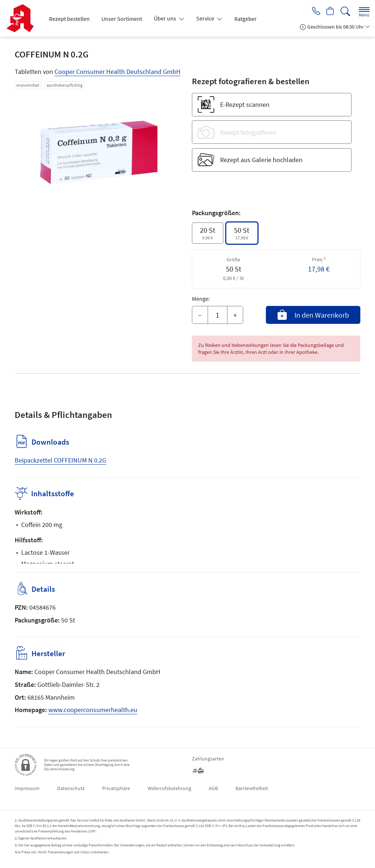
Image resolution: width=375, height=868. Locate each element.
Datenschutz (71, 788)
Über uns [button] (166, 18)
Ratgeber (246, 19)
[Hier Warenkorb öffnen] (329, 12)
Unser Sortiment (122, 19)
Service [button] (206, 18)
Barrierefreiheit (252, 788)
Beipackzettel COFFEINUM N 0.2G (60, 460)
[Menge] (218, 315)
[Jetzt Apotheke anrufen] (313, 12)
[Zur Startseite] (23, 18)
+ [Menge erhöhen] (235, 315)
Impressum (27, 788)
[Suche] (345, 12)
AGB (213, 788)
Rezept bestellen (69, 19)
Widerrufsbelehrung (169, 788)
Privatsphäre (116, 788)
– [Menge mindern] (200, 315)
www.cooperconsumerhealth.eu (93, 710)
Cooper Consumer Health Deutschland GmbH (118, 72)
